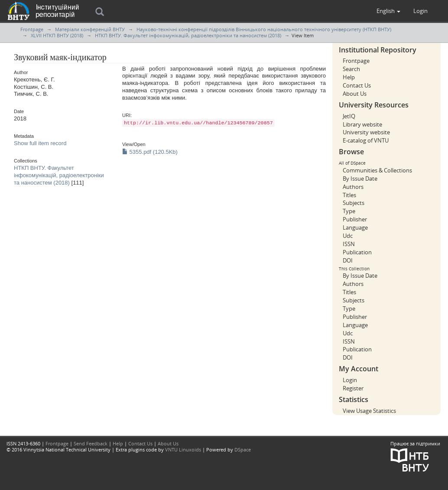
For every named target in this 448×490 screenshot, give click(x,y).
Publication (357, 252)
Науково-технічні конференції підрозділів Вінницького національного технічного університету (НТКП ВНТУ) (264, 29)
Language (355, 227)
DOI (348, 260)
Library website (362, 124)
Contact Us (357, 85)
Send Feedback (91, 443)
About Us (355, 94)
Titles (349, 195)
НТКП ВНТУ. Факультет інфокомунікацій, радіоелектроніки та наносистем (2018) (188, 35)
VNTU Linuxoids (183, 449)
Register (353, 388)
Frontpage (32, 29)
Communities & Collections (377, 170)
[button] (388, 11)
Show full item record (40, 143)
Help (349, 77)
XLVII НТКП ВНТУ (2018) (57, 35)
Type (349, 211)
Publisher (355, 219)
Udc (348, 236)
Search (351, 69)
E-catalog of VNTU (366, 140)
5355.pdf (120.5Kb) (150, 152)
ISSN (349, 244)
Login (350, 380)
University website (366, 132)
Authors (353, 187)
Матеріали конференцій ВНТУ (90, 29)
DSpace (243, 449)
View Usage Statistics (369, 411)
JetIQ (349, 116)
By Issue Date (360, 178)
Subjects (354, 203)
